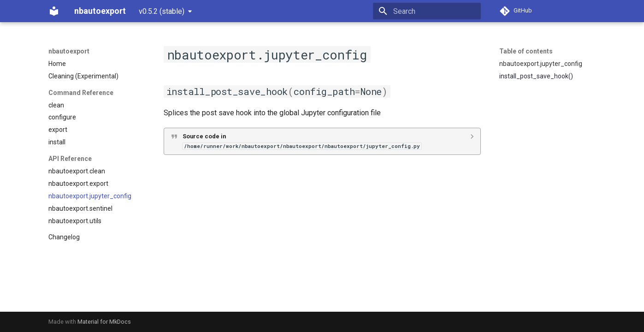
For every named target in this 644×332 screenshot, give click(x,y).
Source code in (302, 141)
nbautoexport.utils (75, 221)
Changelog (64, 237)
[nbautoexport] (54, 11)
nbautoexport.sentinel (80, 208)
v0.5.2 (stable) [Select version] (162, 11)
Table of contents (526, 51)
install (57, 142)
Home (57, 64)
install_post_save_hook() (536, 76)
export (58, 130)
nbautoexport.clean (77, 171)
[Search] (427, 11)
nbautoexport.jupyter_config (90, 196)
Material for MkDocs (104, 322)
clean (56, 105)
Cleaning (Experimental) (83, 76)
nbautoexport (69, 51)
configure (62, 117)
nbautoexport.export (78, 184)
